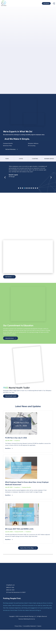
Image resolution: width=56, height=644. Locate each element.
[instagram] (26, 636)
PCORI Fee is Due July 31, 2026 (17, 448)
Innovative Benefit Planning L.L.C (28, 629)
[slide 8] (34, 189)
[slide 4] (26, 189)
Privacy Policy (17, 640)
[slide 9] (36, 189)
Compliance (17, 451)
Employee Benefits (28, 498)
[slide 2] (22, 189)
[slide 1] (20, 189)
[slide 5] (28, 189)
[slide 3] (24, 189)
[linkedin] (30, 636)
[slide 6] (30, 189)
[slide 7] (32, 189)
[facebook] (23, 636)
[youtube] (33, 636)
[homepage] (28, 586)
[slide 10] (37, 189)
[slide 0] (19, 189)
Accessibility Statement (30, 640)
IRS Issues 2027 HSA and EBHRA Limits (21, 540)
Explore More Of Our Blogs (28, 559)
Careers (40, 640)
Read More (9, 459)
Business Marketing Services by (28, 632)
